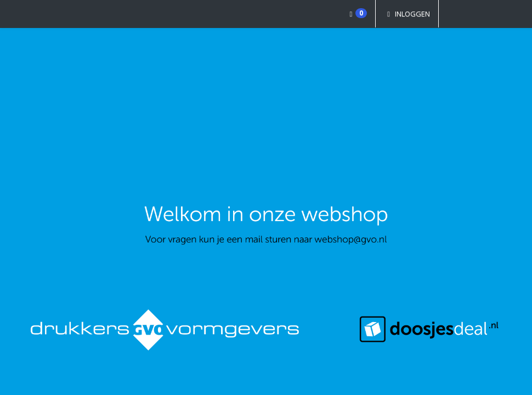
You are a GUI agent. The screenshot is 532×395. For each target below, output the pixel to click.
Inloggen (407, 14)
